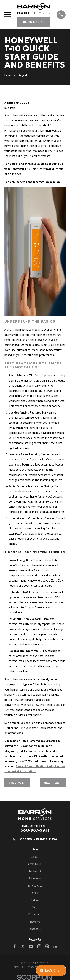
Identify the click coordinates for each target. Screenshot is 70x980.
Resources (35, 878)
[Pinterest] (47, 946)
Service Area (35, 886)
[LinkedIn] (55, 946)
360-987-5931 (35, 830)
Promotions (35, 914)
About (35, 857)
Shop (35, 893)
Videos (35, 900)
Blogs (35, 907)
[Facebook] (15, 946)
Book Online (34, 22)
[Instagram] (39, 946)
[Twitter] (23, 946)
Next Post (53, 783)
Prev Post (17, 783)
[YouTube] (31, 946)
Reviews (35, 922)
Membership (35, 871)
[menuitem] (18, 967)
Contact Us (35, 929)
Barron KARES (35, 864)
